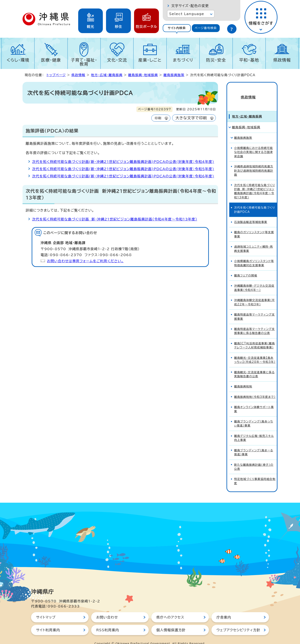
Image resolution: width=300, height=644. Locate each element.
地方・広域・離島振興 (107, 75)
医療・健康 (51, 60)
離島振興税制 (243, 379)
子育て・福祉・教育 (84, 62)
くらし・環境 (18, 60)
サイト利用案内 (48, 622)
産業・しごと (150, 60)
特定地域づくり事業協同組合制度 (255, 474)
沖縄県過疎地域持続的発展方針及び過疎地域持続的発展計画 (254, 163)
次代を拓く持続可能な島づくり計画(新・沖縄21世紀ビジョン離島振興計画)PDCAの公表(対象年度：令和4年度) (123, 162)
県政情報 (282, 60)
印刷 (158, 118)
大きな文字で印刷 (191, 118)
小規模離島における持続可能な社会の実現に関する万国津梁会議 (253, 145)
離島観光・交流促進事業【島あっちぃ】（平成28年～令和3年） (255, 352)
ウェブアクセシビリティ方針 (238, 622)
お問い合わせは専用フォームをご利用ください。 (85, 261)
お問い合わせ (107, 610)
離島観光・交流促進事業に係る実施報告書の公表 (254, 367)
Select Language (187, 14)
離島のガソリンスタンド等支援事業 (254, 227)
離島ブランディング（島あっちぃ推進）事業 (254, 416)
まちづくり (183, 60)
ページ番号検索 (206, 28)
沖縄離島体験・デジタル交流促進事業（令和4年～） (254, 280)
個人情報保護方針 (171, 622)
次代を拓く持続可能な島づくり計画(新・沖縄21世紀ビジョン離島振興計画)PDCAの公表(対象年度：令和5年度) (123, 169)
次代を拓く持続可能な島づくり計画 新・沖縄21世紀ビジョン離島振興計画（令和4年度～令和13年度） (115, 219)
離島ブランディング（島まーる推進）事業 (254, 445)
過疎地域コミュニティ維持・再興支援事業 (254, 241)
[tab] (177, 28)
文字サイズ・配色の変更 (190, 6)
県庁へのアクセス (170, 610)
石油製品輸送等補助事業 (251, 214)
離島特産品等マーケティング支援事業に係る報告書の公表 (254, 323)
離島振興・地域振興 (143, 75)
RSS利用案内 (108, 622)
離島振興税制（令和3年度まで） (255, 389)
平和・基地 (249, 60)
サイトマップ (46, 610)
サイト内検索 (177, 28)
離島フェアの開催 (246, 268)
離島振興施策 (174, 75)
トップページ (56, 75)
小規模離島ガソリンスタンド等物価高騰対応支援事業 (254, 255)
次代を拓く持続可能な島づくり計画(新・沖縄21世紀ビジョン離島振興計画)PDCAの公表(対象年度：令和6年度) (123, 176)
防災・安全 (216, 60)
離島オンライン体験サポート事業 (254, 401)
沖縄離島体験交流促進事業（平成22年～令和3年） (255, 295)
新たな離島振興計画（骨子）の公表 (254, 459)
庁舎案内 (224, 610)
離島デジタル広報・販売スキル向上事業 (254, 430)
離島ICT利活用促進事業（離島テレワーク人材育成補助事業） (255, 338)
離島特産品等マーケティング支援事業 (254, 309)
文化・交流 (117, 60)
